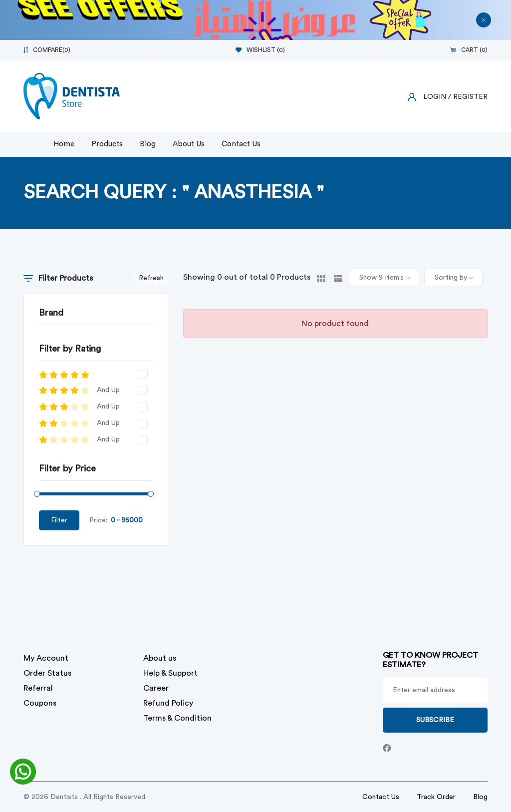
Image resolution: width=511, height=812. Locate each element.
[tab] (321, 278)
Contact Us (241, 144)
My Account (46, 658)
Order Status (47, 673)
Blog (148, 144)
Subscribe (435, 720)
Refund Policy (168, 703)
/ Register (468, 97)
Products (107, 144)
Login (435, 97)
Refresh (151, 278)
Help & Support (170, 673)
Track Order (436, 797)
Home (64, 144)
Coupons (40, 703)
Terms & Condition (177, 718)
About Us (189, 144)
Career (156, 688)
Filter (59, 520)
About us (160, 658)
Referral (38, 688)
